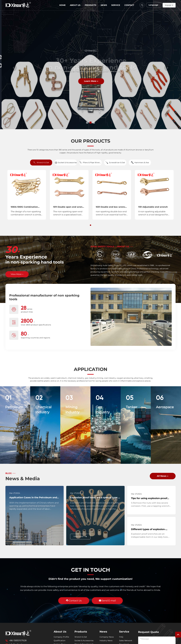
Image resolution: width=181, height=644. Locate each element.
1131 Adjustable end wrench (153, 207)
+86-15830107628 (18, 640)
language (168, 5)
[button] (87, 123)
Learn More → (91, 81)
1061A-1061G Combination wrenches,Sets (24, 208)
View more (19, 536)
